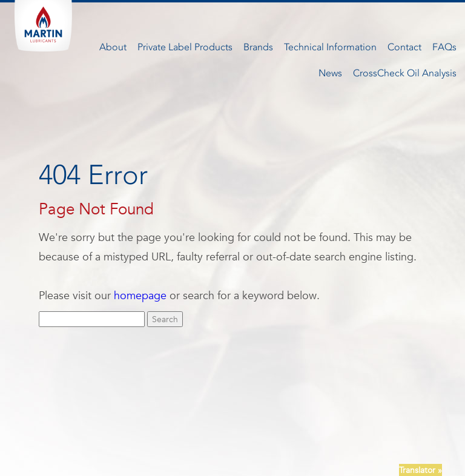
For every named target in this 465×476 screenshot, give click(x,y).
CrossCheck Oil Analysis (405, 73)
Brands (258, 47)
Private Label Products (185, 47)
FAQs (444, 47)
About (113, 47)
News (330, 73)
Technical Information (330, 47)
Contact (404, 47)
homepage (140, 295)
